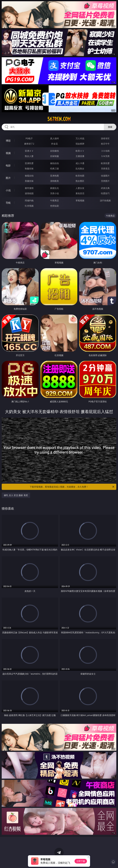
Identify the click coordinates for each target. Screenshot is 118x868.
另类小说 (54, 193)
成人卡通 (80, 163)
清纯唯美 (54, 181)
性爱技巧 (105, 193)
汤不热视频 (105, 200)
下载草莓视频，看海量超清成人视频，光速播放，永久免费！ (72, 487)
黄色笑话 (80, 193)
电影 (8, 165)
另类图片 (105, 181)
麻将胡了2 (29, 144)
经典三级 (54, 168)
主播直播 (80, 156)
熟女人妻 (29, 156)
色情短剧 (54, 206)
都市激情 (29, 188)
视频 (8, 153)
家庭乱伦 (54, 188)
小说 (8, 190)
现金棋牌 (80, 144)
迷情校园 (29, 193)
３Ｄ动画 (105, 151)
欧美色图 (80, 176)
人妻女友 (80, 188)
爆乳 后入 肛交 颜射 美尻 (16, 495)
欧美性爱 (105, 163)
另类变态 (105, 168)
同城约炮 (29, 200)
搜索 (110, 127)
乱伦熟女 (80, 168)
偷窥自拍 (29, 176)
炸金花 (54, 144)
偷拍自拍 (54, 163)
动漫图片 (105, 176)
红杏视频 (29, 206)
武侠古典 (105, 188)
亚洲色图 (54, 176)
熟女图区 (80, 181)
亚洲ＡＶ (29, 151)
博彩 (8, 141)
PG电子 (29, 138)
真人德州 (54, 138)
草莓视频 (80, 200)
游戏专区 (105, 138)
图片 (8, 178)
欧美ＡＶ (80, 151)
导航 (8, 203)
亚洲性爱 (29, 163)
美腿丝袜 (29, 181)
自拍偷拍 (54, 151)
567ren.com (59, 119)
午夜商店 (54, 200)
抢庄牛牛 (105, 144)
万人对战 (80, 138)
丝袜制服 (54, 156)
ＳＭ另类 (105, 156)
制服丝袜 (29, 168)
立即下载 (81, 861)
